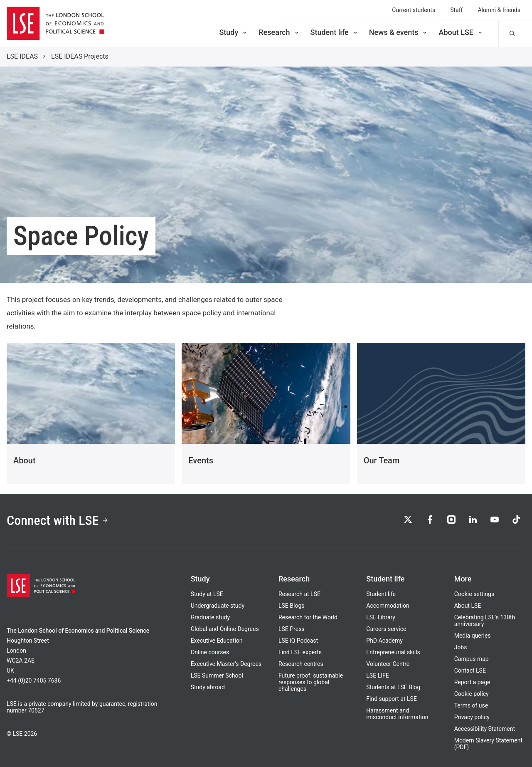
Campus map (472, 659)
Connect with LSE (58, 520)
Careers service (386, 629)
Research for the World (308, 617)
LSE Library (381, 617)
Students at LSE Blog (393, 687)
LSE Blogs (291, 606)
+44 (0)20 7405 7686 (34, 680)
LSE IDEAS (22, 56)
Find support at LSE (392, 699)
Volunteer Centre (388, 664)
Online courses (210, 652)
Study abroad (208, 687)
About (25, 460)
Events (201, 460)
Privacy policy (472, 717)
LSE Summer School (217, 675)
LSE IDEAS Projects (80, 56)
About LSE (461, 32)
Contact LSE (470, 671)
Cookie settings (474, 594)
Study (234, 32)
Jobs (461, 647)
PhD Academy (384, 641)
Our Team (382, 460)
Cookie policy (472, 694)
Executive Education (217, 641)
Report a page (472, 682)
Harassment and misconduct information (397, 714)
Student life (335, 32)
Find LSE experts (300, 652)
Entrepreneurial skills (393, 652)
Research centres (301, 664)
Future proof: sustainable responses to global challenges (311, 682)
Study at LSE (207, 594)
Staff (456, 10)
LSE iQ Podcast (298, 641)
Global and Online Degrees (225, 629)
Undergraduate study (218, 606)
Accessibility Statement (485, 729)
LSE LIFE (377, 675)
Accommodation (388, 606)
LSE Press (292, 629)
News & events (399, 32)
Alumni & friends (499, 10)
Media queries (473, 636)
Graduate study (210, 617)
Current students (414, 10)
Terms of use (471, 705)
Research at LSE (299, 594)
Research (279, 32)
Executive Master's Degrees (226, 664)
